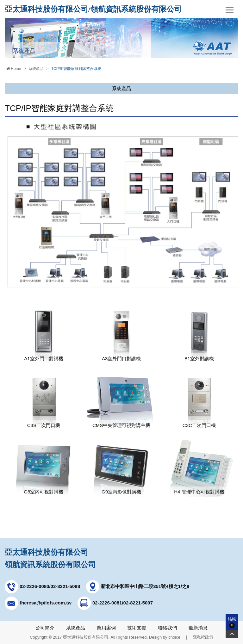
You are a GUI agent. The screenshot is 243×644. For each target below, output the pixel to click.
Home (14, 69)
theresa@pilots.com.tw (46, 603)
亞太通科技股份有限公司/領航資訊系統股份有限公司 (93, 9)
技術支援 (137, 628)
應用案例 (106, 628)
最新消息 (198, 628)
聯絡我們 (167, 628)
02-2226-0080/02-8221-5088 (50, 586)
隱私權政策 (203, 637)
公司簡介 (45, 628)
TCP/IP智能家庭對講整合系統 (76, 69)
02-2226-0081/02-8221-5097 (123, 603)
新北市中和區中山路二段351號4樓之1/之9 (145, 586)
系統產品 (36, 69)
